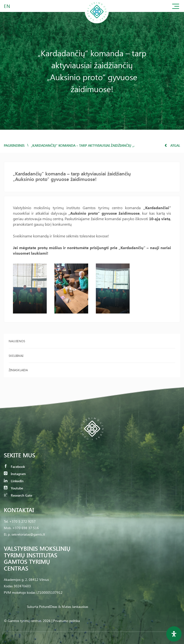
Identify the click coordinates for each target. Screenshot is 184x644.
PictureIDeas (48, 607)
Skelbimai (16, 356)
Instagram (15, 474)
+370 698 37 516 (26, 528)
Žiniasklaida (18, 370)
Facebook (14, 467)
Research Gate (18, 495)
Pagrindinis (14, 145)
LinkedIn (14, 481)
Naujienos (17, 341)
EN (7, 6)
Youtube (13, 488)
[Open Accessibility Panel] (174, 634)
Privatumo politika (66, 621)
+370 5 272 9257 (23, 521)
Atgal (172, 145)
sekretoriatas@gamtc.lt (28, 534)
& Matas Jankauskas (73, 607)
